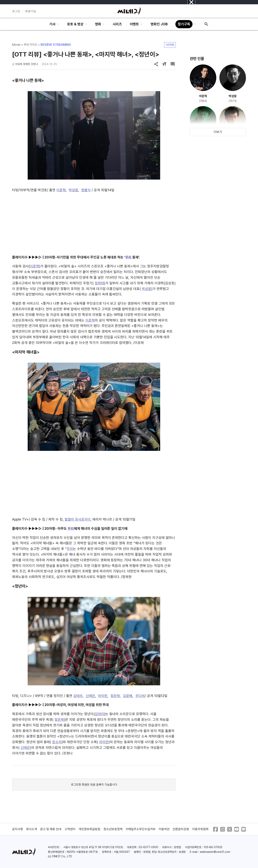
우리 (128, 257)
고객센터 (70, 829)
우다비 (140, 696)
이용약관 (164, 829)
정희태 (99, 283)
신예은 (90, 696)
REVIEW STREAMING (56, 45)
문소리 (57, 742)
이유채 (19, 64)
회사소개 (32, 829)
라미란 (103, 696)
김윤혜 (128, 696)
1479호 (170, 45)
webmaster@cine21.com (215, 852)
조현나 (34, 64)
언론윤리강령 (181, 829)
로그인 (16, 11)
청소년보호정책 (113, 829)
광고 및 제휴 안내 (51, 829)
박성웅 (73, 190)
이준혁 (61, 190)
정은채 (115, 696)
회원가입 (31, 11)
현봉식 (86, 190)
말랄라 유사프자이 (78, 519)
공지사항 (18, 829)
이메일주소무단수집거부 (141, 829)
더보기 (218, 132)
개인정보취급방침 (89, 829)
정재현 (27, 64)
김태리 (78, 696)
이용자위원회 (200, 829)
